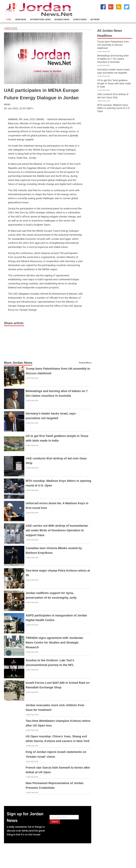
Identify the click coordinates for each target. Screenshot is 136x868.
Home (9, 20)
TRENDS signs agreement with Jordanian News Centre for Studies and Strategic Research (54, 643)
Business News (62, 20)
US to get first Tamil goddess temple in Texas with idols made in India (114, 84)
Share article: (14, 323)
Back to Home (11, 28)
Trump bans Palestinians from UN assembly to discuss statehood (113, 45)
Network (95, 20)
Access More (85, 363)
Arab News (21, 20)
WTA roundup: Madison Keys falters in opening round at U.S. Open (114, 108)
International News (40, 20)
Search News (80, 20)
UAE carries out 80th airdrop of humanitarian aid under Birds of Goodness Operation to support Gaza (57, 530)
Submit (55, 822)
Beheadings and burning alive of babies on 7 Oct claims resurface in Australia (113, 59)
